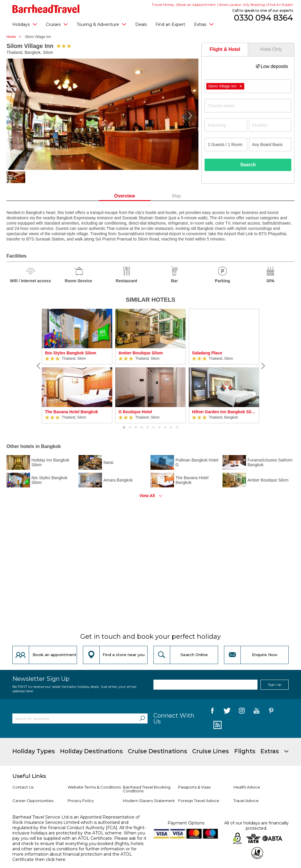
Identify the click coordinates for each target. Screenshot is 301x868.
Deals (141, 24)
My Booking (255, 5)
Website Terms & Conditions (94, 787)
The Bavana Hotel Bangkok (72, 412)
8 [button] (165, 428)
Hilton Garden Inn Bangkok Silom (224, 412)
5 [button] (148, 428)
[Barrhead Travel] (46, 9)
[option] (77, 366)
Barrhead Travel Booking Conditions (147, 789)
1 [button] (124, 428)
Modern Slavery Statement (149, 801)
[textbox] (251, 106)
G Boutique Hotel (135, 412)
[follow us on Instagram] (242, 712)
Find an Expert (170, 24)
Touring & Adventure (102, 24)
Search (248, 165)
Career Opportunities (33, 801)
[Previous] (39, 366)
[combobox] (248, 86)
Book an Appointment (197, 5)
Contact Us (23, 787)
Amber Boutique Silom (141, 353)
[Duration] (270, 125)
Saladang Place (207, 353)
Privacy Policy (81, 801)
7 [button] (159, 428)
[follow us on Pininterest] (271, 712)
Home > (15, 37)
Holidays (25, 24)
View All (147, 496)
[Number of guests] (226, 145)
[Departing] (226, 125)
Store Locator (230, 5)
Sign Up (275, 684)
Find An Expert (280, 5)
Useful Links (29, 776)
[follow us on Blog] (217, 725)
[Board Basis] (270, 145)
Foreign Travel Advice (199, 801)
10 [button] (177, 428)
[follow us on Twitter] (227, 712)
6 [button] (153, 428)
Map (177, 196)
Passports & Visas (194, 787)
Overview (124, 196)
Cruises (57, 24)
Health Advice (247, 787)
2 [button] (130, 428)
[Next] (262, 366)
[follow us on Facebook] (212, 712)
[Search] (142, 718)
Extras (204, 24)
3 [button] (136, 428)
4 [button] (142, 428)
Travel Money (163, 5)
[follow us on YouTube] (256, 712)
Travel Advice (246, 801)
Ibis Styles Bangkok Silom (71, 353)
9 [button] (171, 428)
